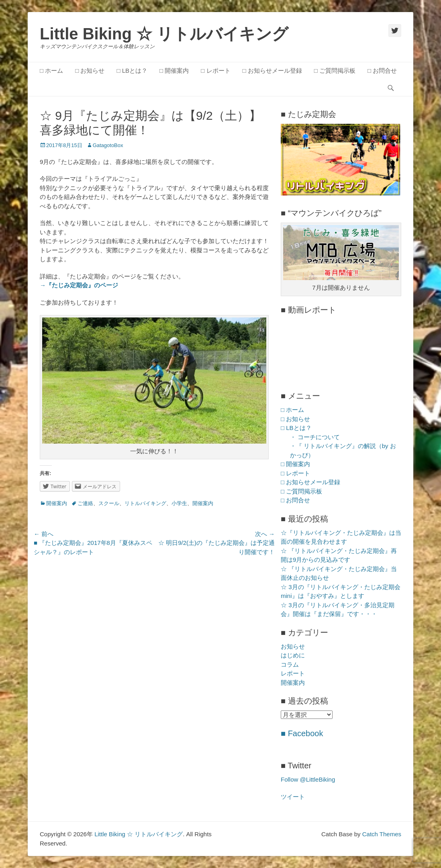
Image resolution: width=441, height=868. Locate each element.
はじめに (293, 655)
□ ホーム (51, 71)
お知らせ (293, 646)
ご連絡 (85, 503)
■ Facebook (302, 733)
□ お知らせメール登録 (272, 71)
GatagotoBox (108, 145)
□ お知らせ (90, 71)
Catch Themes (382, 834)
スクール (109, 503)
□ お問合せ (382, 71)
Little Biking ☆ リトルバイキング (164, 34)
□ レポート (215, 71)
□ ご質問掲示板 (335, 71)
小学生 (179, 503)
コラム (290, 664)
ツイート (293, 797)
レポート (293, 673)
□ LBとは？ (132, 71)
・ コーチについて (315, 437)
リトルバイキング (145, 503)
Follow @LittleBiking (308, 779)
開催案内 (57, 503)
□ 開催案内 (174, 71)
